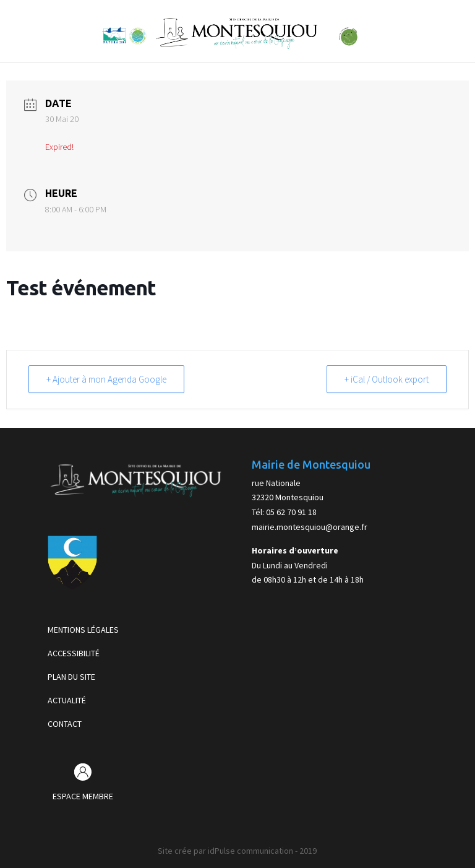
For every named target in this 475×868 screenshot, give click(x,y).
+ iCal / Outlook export (387, 379)
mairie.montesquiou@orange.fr (310, 527)
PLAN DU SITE (71, 677)
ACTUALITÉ (67, 700)
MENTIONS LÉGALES (83, 630)
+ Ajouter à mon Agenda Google (106, 379)
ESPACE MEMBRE (83, 796)
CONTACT (65, 724)
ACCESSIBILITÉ (74, 653)
